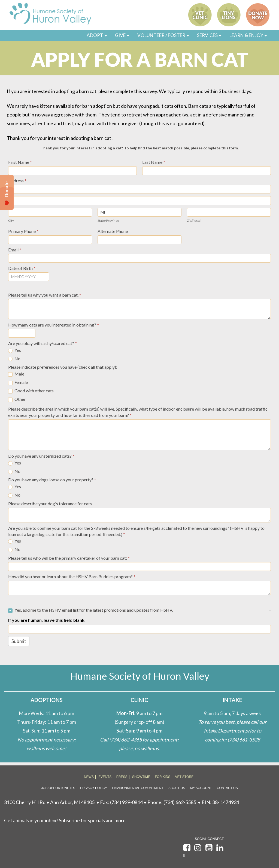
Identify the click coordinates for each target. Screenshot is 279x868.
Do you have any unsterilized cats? (41, 456)
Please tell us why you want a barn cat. (45, 295)
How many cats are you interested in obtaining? (54, 325)
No (14, 359)
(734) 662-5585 (180, 802)
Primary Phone (23, 231)
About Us (177, 788)
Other (17, 399)
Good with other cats (31, 391)
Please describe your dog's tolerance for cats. (50, 504)
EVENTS (105, 777)
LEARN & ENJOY (248, 35)
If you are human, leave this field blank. (47, 620)
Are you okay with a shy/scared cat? (43, 343)
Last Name (154, 162)
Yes (15, 350)
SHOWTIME (141, 777)
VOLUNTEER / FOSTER (163, 35)
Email (15, 250)
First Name (20, 162)
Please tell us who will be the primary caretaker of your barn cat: (69, 558)
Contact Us (227, 788)
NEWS (89, 777)
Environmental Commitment (138, 788)
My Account (201, 788)
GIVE (122, 35)
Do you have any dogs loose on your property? (52, 480)
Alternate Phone (113, 231)
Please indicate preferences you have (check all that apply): (63, 367)
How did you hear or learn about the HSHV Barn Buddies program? (72, 576)
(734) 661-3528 (244, 740)
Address (17, 181)
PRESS (122, 777)
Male (16, 374)
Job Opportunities (58, 788)
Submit (19, 641)
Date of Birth (22, 268)
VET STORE (184, 777)
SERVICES (209, 35)
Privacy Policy (94, 788)
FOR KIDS (163, 777)
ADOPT (97, 35)
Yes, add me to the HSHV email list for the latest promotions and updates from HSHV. (90, 610)
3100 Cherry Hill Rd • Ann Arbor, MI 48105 (49, 802)
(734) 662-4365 (125, 740)
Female (18, 382)
